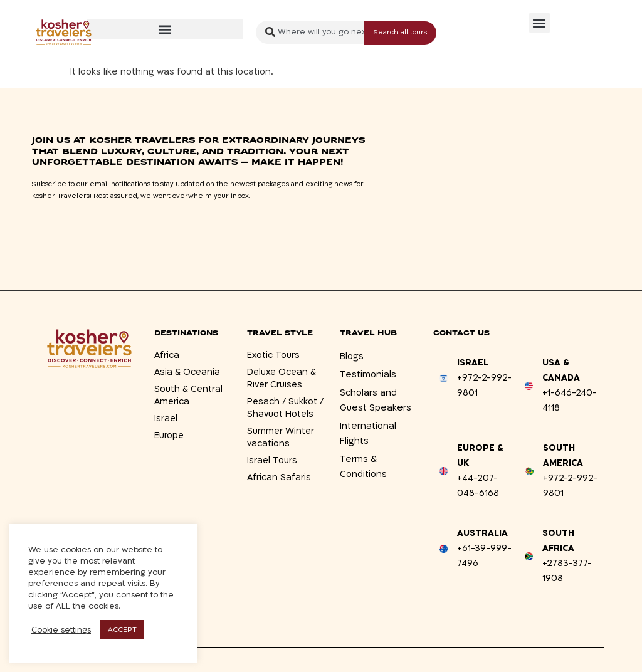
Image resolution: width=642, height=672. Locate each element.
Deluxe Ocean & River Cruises (283, 378)
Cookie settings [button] (61, 630)
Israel (166, 418)
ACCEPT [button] (122, 630)
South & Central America (189, 395)
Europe (169, 435)
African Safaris (279, 477)
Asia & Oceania (188, 372)
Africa (167, 355)
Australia (482, 533)
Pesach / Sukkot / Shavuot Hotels (286, 408)
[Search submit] (400, 32)
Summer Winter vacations (281, 437)
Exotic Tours (273, 355)
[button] (165, 29)
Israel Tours (272, 460)
